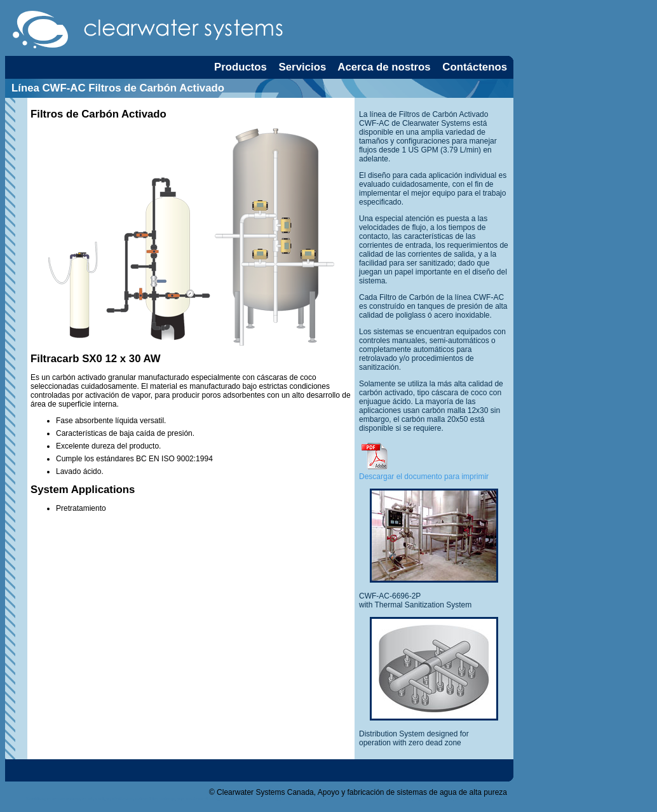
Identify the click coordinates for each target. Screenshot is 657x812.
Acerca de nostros (384, 67)
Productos (240, 67)
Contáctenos (475, 67)
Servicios (303, 67)
